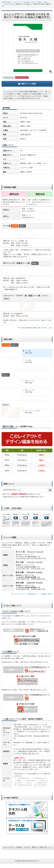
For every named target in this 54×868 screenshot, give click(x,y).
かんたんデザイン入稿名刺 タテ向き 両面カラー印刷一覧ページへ (28, 847)
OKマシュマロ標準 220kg (30, 382)
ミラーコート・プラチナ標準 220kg (33, 412)
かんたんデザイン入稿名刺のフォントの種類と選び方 (33, 594)
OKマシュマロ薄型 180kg (30, 391)
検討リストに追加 (27, 84)
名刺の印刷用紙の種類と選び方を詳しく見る (36, 328)
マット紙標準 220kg (29, 352)
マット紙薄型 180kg (29, 361)
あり (24, 159)
